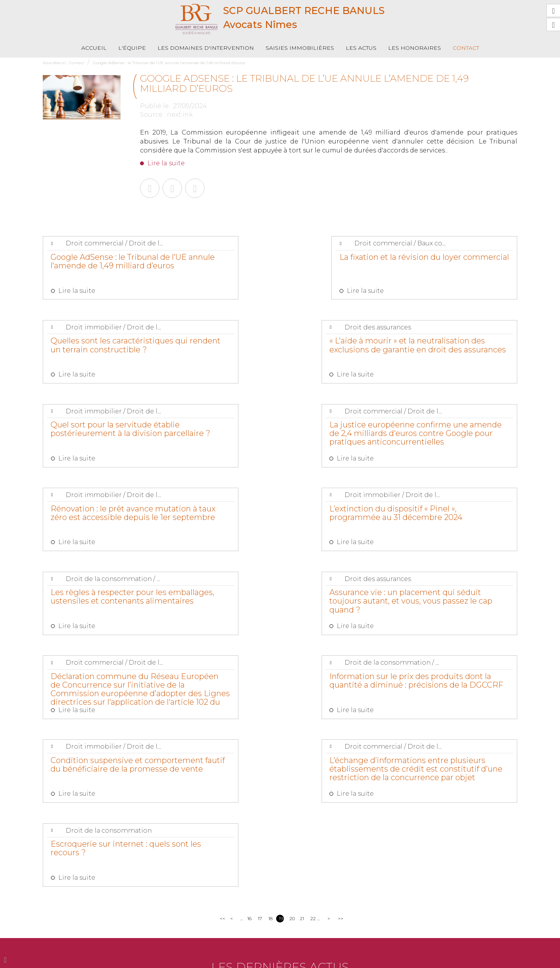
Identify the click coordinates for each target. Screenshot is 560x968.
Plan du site (306, 960)
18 (270, 681)
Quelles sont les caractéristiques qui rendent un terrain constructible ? (447, 266)
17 (260, 681)
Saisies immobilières (300, 48)
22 (313, 681)
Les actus (361, 48)
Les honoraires (415, 48)
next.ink (180, 115)
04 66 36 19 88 (78, 915)
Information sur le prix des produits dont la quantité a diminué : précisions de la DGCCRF (436, 530)
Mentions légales (343, 960)
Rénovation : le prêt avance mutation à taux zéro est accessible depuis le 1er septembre (102, 443)
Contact (466, 48)
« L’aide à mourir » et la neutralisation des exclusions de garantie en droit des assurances (113, 352)
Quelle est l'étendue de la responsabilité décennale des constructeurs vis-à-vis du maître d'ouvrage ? (292, 760)
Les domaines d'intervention (206, 48)
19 (281, 681)
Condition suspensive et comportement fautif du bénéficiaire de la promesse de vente (109, 616)
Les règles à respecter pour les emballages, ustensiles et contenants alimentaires (443, 439)
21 (302, 681)
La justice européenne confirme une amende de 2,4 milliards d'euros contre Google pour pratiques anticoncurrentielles (446, 356)
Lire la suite (166, 163)
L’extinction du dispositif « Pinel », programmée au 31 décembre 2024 (278, 439)
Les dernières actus (280, 730)
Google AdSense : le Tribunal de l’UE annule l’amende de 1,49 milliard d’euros (169, 63)
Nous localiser (168, 934)
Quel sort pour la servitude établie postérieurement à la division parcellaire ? (272, 352)
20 (292, 681)
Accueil (94, 48)
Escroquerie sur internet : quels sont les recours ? (445, 608)
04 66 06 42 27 (149, 915)
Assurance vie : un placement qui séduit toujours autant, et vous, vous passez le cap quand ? (110, 530)
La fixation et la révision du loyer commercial (279, 261)
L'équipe (132, 48)
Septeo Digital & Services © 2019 (483, 960)
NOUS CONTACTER (87, 934)
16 (249, 681)
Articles (375, 960)
